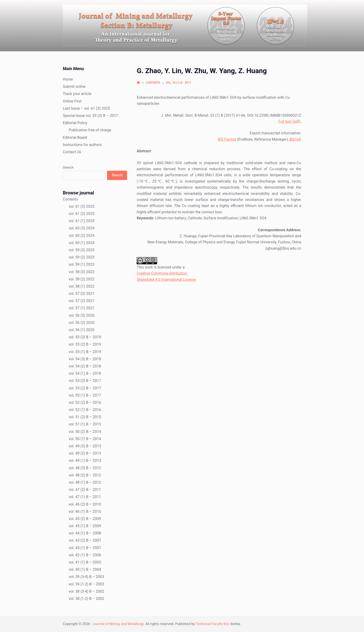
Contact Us (72, 152)
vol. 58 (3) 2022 (82, 272)
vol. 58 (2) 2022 (82, 279)
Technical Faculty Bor (212, 624)
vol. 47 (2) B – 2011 (85, 490)
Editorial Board (75, 138)
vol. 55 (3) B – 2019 (85, 337)
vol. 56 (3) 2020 (82, 315)
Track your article (77, 94)
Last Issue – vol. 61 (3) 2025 (86, 108)
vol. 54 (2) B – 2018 (85, 366)
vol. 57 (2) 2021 (82, 301)
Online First (72, 101)
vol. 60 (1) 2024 (82, 243)
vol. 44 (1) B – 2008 (85, 533)
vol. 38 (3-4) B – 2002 (86, 591)
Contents (70, 199)
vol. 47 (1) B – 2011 (85, 497)
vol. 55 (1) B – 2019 (85, 352)
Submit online (74, 87)
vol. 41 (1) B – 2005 (85, 562)
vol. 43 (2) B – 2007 (85, 540)
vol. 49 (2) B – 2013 (85, 453)
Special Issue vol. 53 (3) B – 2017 (90, 116)
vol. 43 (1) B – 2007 (85, 548)
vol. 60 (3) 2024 (82, 228)
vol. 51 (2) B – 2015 (85, 417)
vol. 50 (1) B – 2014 (85, 439)
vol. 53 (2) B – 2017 (85, 388)
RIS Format (227, 139)
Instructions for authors (82, 145)
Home (68, 79)
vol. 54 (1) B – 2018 (85, 373)
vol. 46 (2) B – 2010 (85, 504)
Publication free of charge (90, 130)
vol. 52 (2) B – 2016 (85, 403)
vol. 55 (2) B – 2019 (85, 344)
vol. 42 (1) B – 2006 (85, 555)
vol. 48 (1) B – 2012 (85, 482)
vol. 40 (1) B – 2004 (85, 569)
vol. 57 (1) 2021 (82, 308)
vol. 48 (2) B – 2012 (85, 475)
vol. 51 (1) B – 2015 (85, 424)
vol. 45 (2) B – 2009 (85, 519)
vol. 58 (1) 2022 (82, 286)
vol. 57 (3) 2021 (82, 294)
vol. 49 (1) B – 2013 (85, 460)
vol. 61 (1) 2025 (82, 221)
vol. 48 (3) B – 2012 (85, 468)
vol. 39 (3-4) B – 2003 (86, 577)
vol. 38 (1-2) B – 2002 (86, 599)
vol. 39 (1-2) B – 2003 (86, 584)
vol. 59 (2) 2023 (82, 257)
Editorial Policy (75, 123)
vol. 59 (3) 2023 (82, 250)
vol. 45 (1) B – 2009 (85, 526)
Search (68, 167)
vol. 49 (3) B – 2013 (85, 446)
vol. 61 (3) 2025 (82, 206)
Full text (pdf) (289, 121)
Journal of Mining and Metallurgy (118, 624)
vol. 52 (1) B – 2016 (85, 410)
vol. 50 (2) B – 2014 (85, 432)
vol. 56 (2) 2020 (82, 323)
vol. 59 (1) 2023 (82, 264)
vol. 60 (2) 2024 (82, 236)
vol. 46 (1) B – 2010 (85, 511)
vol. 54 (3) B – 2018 (85, 359)
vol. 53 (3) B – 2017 (85, 381)
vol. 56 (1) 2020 (82, 330)
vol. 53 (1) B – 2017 (85, 395)
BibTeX (295, 139)
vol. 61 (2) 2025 (82, 214)
